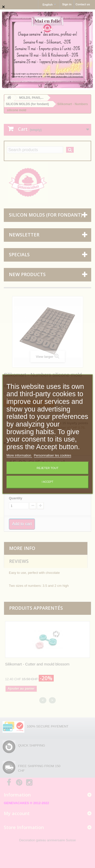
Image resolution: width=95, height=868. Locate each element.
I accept (48, 482)
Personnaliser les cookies (53, 455)
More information (19, 455)
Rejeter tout (48, 468)
